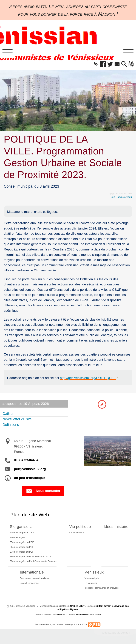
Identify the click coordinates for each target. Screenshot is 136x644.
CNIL (73, 606)
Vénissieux (94, 572)
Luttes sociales (77, 533)
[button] (96, 64)
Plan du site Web (30, 515)
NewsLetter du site (17, 419)
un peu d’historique (30, 478)
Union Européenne (29, 583)
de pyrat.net (60, 614)
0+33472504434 (26, 460)
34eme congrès (18, 537)
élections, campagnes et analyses (102, 588)
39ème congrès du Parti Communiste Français (33, 561)
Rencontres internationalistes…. (36, 578)
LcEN (82, 606)
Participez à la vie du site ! (115, 633)
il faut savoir (104, 606)
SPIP (99, 614)
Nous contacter (43, 491)
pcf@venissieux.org (30, 469)
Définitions (11, 425)
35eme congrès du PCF (22, 542)
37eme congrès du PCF (22, 552)
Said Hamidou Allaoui (121, 197)
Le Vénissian (91, 583)
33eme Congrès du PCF (22, 533)
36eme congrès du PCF (22, 547)
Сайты (8, 414)
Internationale (32, 572)
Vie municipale (92, 578)
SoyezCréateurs (82, 614)
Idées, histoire (116, 527)
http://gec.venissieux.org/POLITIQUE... (88, 378)
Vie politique (80, 527)
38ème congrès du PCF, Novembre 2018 (30, 557)
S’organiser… (22, 527)
